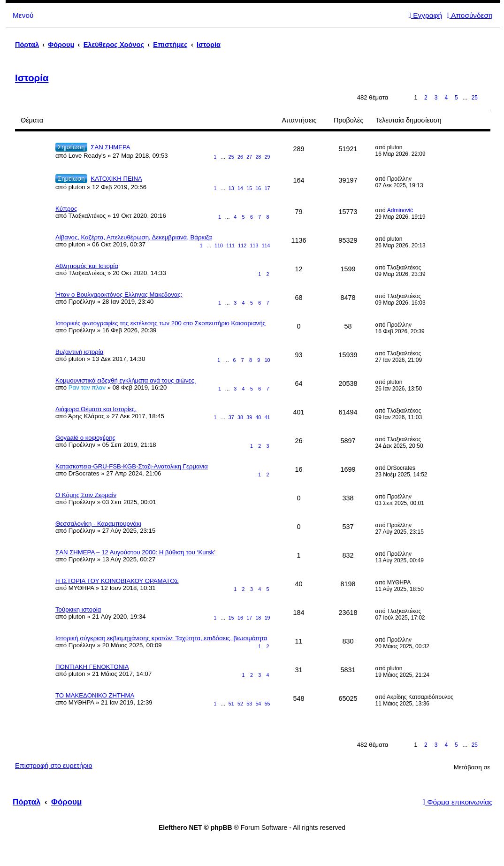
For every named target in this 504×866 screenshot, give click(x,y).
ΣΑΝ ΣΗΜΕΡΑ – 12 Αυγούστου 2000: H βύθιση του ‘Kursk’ (135, 552)
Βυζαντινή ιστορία (79, 352)
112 (242, 245)
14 (240, 188)
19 (267, 618)
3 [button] (436, 98)
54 (258, 704)
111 (230, 245)
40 (258, 417)
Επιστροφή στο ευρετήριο (54, 766)
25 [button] (475, 98)
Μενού (23, 15)
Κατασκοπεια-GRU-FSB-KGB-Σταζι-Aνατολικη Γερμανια (132, 466)
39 (249, 417)
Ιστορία (32, 78)
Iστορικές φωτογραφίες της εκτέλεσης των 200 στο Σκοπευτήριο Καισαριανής (160, 323)
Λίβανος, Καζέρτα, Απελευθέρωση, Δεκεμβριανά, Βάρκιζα (134, 237)
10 (267, 360)
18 (258, 618)
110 (219, 245)
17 (267, 188)
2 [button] (426, 98)
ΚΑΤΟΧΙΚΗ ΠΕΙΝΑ (116, 179)
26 (240, 157)
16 (258, 188)
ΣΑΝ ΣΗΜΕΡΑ (110, 147)
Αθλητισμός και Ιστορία (87, 266)
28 (258, 157)
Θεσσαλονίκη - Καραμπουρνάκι (98, 524)
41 (267, 417)
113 (254, 245)
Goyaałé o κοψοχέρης (85, 438)
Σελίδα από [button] (400, 98)
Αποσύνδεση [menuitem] (470, 15)
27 (249, 157)
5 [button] (456, 98)
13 (231, 188)
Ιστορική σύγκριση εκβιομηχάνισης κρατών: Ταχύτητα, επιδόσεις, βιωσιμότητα (161, 638)
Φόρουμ (66, 802)
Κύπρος (66, 209)
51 (231, 704)
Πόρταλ (27, 45)
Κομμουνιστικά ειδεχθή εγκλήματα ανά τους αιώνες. (126, 380)
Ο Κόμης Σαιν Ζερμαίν (86, 495)
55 (267, 704)
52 (240, 704)
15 (249, 188)
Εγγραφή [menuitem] (425, 15)
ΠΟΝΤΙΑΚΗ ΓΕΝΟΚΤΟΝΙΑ (92, 667)
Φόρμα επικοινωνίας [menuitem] (457, 802)
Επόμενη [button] (486, 98)
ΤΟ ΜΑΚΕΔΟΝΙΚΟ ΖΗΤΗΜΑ (95, 695)
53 (249, 704)
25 (231, 157)
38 (240, 417)
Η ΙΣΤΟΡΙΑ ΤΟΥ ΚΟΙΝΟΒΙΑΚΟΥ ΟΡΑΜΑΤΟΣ (117, 581)
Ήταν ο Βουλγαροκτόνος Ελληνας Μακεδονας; (119, 295)
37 (231, 417)
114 (266, 245)
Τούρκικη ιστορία (78, 609)
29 (267, 157)
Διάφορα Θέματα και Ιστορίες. (96, 409)
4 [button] (446, 98)
